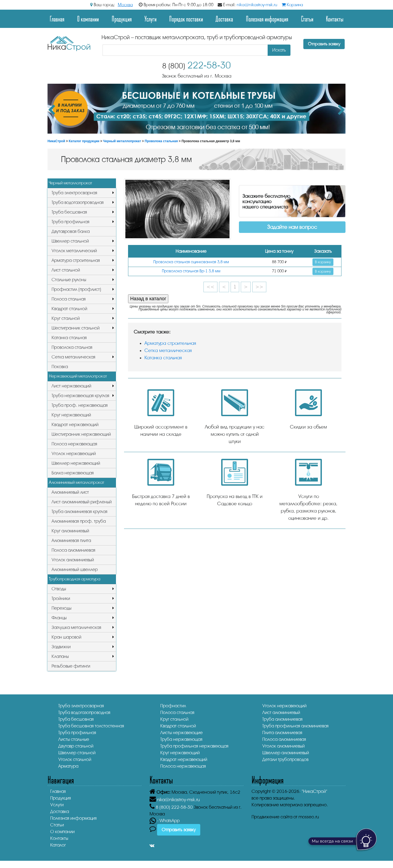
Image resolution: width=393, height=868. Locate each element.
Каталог (58, 845)
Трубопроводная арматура (75, 579)
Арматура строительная (76, 260)
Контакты (335, 19)
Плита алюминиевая (282, 733)
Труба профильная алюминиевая (295, 726)
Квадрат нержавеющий (75, 425)
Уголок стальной (75, 759)
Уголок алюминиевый (73, 560)
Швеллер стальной (70, 241)
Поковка (60, 367)
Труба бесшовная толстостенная (91, 726)
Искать (279, 50)
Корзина (292, 5)
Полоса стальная (69, 299)
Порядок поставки (186, 19)
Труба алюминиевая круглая (79, 512)
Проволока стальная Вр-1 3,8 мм (191, 271)
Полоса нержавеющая (74, 444)
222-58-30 (196, 65)
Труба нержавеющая (181, 739)
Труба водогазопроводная (78, 202)
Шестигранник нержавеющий (81, 434)
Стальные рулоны (69, 280)
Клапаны (60, 656)
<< (210, 287)
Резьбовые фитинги (71, 666)
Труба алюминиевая (282, 719)
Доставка (224, 19)
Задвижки (61, 647)
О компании (88, 19)
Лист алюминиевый (281, 713)
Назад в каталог (148, 299)
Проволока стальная (161, 141)
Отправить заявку (324, 44)
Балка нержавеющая (73, 473)
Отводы (59, 589)
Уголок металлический (74, 251)
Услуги (150, 19)
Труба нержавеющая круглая (80, 396)
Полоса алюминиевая (73, 550)
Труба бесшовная (69, 212)
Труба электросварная (74, 193)
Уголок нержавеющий (74, 454)
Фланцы (59, 618)
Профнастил (173, 706)
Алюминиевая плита (71, 541)
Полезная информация (267, 19)
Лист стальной (66, 270)
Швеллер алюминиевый (286, 753)
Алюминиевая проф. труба (79, 521)
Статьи (307, 19)
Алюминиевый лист (70, 492)
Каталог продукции (84, 141)
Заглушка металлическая (76, 627)
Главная (57, 19)
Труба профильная (70, 222)
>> (259, 287)
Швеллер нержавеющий (76, 463)
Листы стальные (74, 739)
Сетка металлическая (73, 357)
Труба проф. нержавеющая (80, 405)
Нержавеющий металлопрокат (78, 376)
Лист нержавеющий (71, 386)
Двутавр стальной (76, 746)
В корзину (323, 262)
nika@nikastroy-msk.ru (257, 5)
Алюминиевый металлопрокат (77, 482)
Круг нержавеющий (71, 415)
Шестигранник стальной (76, 328)
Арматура (68, 766)
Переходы (61, 608)
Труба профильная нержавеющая (194, 746)
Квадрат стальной (69, 309)
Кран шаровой (66, 637)
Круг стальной (66, 318)
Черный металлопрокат (122, 141)
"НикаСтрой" (314, 791)
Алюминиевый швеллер (75, 569)
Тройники (61, 598)
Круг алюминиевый (70, 531)
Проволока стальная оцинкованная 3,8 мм (191, 262)
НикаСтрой (56, 141)
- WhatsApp (165, 821)
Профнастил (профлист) (76, 289)
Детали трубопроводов (285, 759)
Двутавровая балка (71, 231)
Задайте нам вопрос (292, 227)
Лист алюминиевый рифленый (82, 502)
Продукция (122, 19)
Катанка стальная (69, 338)
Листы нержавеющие (181, 733)
